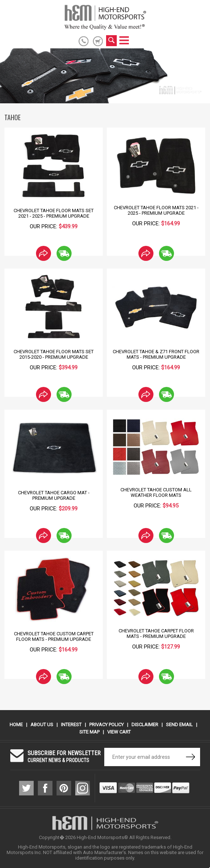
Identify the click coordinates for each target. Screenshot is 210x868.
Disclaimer (145, 725)
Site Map (89, 732)
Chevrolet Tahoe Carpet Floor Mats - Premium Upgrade (156, 634)
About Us (42, 725)
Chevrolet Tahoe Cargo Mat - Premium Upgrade (54, 495)
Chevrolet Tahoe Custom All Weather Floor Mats (156, 492)
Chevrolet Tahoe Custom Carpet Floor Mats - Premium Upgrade (54, 636)
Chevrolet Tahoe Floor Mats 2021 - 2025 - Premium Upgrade (156, 210)
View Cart (119, 732)
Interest (71, 725)
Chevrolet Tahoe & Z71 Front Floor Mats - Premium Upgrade (156, 354)
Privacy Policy (106, 725)
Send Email (179, 725)
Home (16, 725)
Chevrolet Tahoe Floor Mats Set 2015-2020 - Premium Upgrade (54, 354)
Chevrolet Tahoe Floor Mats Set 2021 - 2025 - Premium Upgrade (54, 213)
